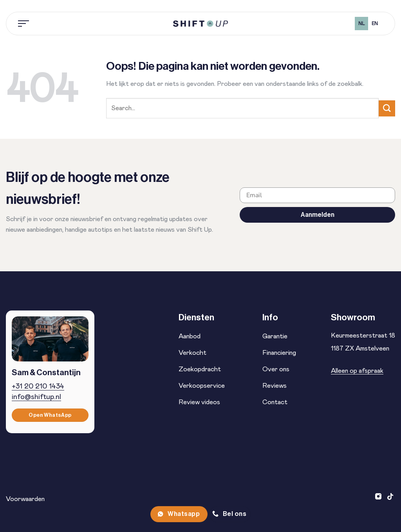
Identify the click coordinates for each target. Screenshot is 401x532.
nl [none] (362, 24)
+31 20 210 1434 (38, 386)
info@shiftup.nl (36, 397)
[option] (375, 24)
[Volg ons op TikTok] (390, 497)
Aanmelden (318, 215)
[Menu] (24, 24)
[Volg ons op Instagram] (379, 497)
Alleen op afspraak (357, 371)
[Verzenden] (387, 108)
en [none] (375, 24)
